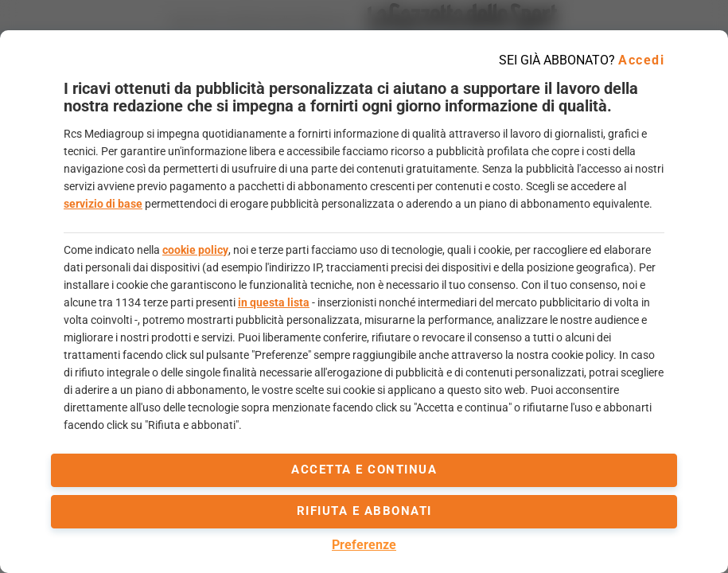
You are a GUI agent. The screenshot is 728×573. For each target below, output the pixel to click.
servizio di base (103, 204)
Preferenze (364, 545)
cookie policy (195, 250)
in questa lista (274, 302)
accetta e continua (364, 470)
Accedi (641, 60)
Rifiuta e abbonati (364, 511)
